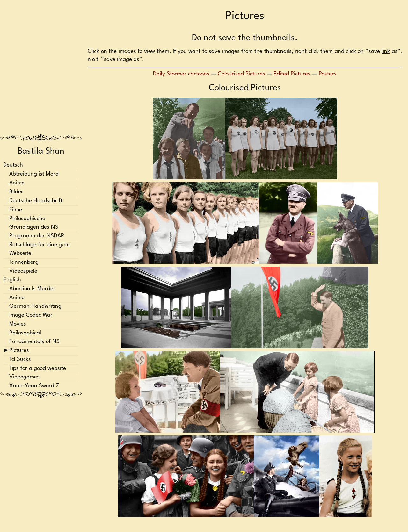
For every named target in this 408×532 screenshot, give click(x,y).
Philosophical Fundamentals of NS (34, 337)
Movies (18, 324)
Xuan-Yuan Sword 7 (34, 386)
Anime (17, 183)
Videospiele (23, 271)
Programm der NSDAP (37, 236)
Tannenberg (24, 262)
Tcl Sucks (20, 359)
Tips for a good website (38, 368)
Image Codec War (31, 316)
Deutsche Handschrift (36, 201)
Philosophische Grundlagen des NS (34, 223)
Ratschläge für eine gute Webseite (40, 249)
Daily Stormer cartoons (181, 74)
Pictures (19, 351)
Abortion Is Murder (32, 289)
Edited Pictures (292, 74)
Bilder (16, 192)
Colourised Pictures (241, 74)
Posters (328, 74)
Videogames (24, 377)
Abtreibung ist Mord (34, 174)
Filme (16, 210)
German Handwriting (35, 307)
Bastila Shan (41, 151)
